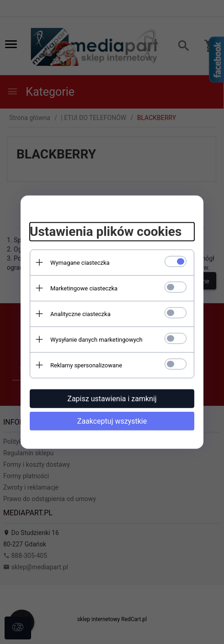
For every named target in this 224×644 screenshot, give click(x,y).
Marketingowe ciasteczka (84, 288)
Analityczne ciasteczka (80, 314)
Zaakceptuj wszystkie (112, 421)
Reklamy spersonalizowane (86, 365)
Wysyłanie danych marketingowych (96, 339)
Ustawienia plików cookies (106, 232)
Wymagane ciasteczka (80, 262)
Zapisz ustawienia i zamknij (112, 398)
